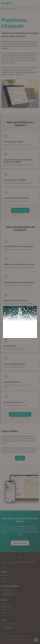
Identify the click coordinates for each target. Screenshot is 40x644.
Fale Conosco (5, 581)
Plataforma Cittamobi (6, 607)
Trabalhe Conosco (6, 579)
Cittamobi (4, 604)
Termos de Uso (26, 639)
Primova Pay (4, 610)
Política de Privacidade (15, 639)
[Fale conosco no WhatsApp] (36, 640)
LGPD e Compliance (6, 590)
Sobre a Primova (5, 576)
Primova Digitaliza (6, 613)
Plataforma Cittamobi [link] (10, 8)
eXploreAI (4, 615)
